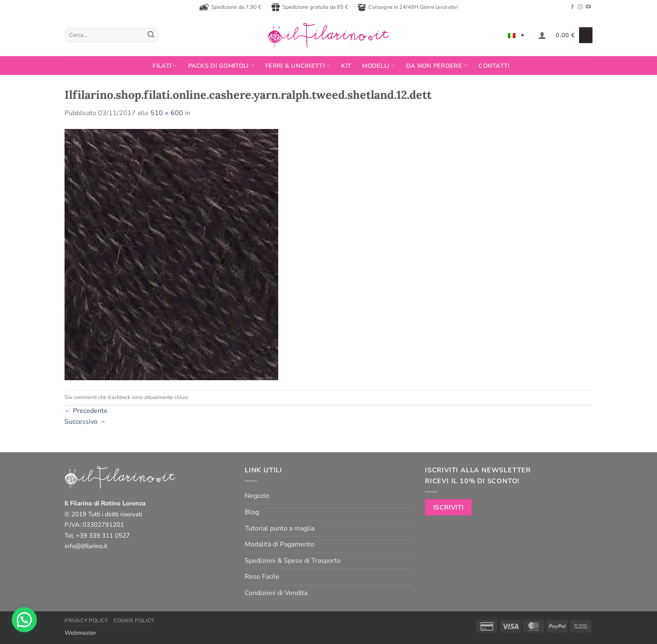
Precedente (86, 411)
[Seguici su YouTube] (588, 7)
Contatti (494, 66)
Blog (252, 512)
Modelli (379, 66)
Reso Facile (262, 577)
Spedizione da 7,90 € (230, 7)
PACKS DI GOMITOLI (221, 66)
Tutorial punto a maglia (279, 528)
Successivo (85, 422)
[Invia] (151, 35)
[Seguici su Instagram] (580, 7)
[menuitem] (516, 35)
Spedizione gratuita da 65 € (310, 7)
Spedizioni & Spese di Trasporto (293, 561)
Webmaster (80, 633)
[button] (542, 35)
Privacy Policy (86, 621)
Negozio (257, 496)
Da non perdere (437, 66)
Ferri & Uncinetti (298, 66)
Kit (346, 66)
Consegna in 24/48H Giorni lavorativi (408, 7)
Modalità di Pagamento (279, 544)
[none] (516, 35)
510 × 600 (167, 113)
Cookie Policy (134, 621)
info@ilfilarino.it (86, 546)
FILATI (165, 66)
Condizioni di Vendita (276, 593)
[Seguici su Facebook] (572, 7)
